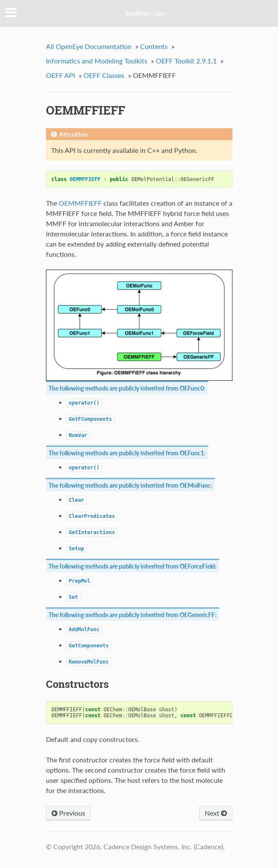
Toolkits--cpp (145, 13)
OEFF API (60, 75)
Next (216, 813)
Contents (154, 46)
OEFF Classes (104, 75)
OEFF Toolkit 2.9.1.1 (186, 61)
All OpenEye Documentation (89, 46)
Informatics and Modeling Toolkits (97, 61)
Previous (68, 813)
